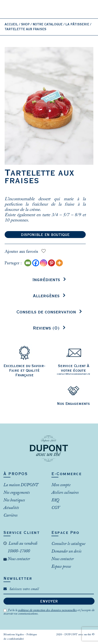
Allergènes (46, 296)
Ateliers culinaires (65, 493)
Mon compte (61, 485)
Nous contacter (18, 559)
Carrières (10, 516)
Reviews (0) (46, 328)
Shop (25, 25)
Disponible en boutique (45, 235)
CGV (56, 508)
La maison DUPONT (21, 485)
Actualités (11, 508)
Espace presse (61, 567)
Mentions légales (14, 635)
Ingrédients (46, 280)
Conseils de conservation (46, 312)
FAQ (55, 500)
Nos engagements (17, 493)
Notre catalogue (48, 25)
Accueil (11, 25)
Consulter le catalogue (68, 544)
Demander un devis (66, 552)
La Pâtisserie (77, 25)
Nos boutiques (14, 500)
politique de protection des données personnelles (47, 610)
